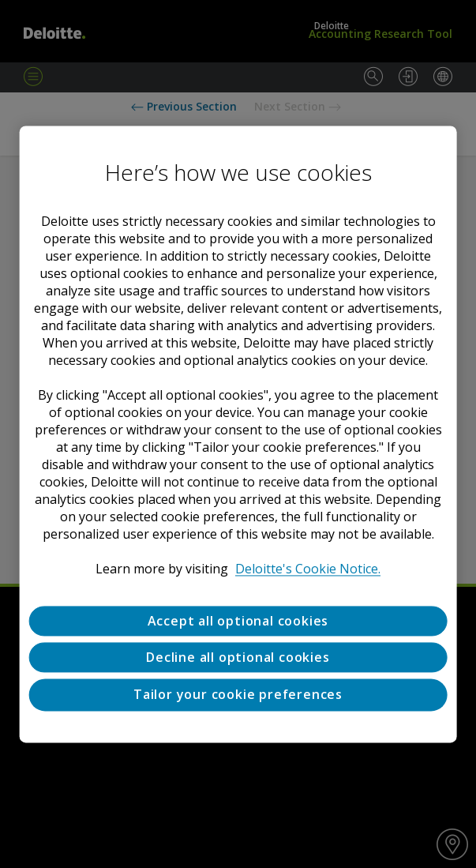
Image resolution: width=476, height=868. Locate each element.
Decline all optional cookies (238, 657)
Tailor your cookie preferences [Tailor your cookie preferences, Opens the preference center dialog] (238, 695)
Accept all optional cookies (238, 621)
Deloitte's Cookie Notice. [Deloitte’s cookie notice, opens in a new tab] (308, 569)
